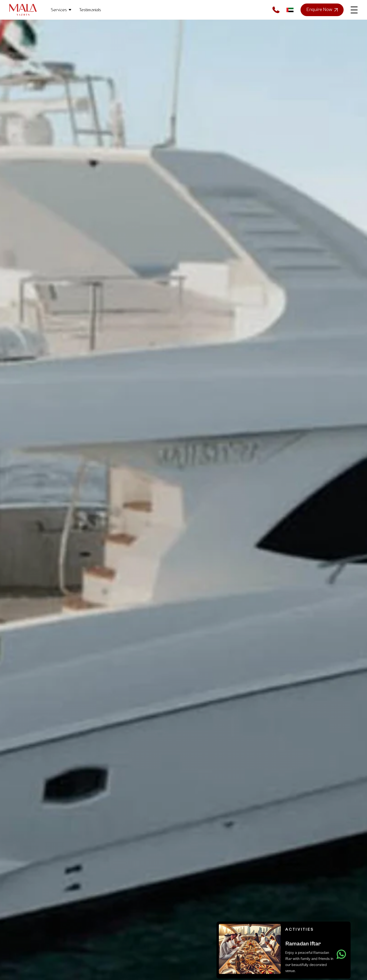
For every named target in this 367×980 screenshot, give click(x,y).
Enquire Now (322, 10)
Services (61, 10)
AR (290, 10)
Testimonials (90, 10)
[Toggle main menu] (354, 10)
